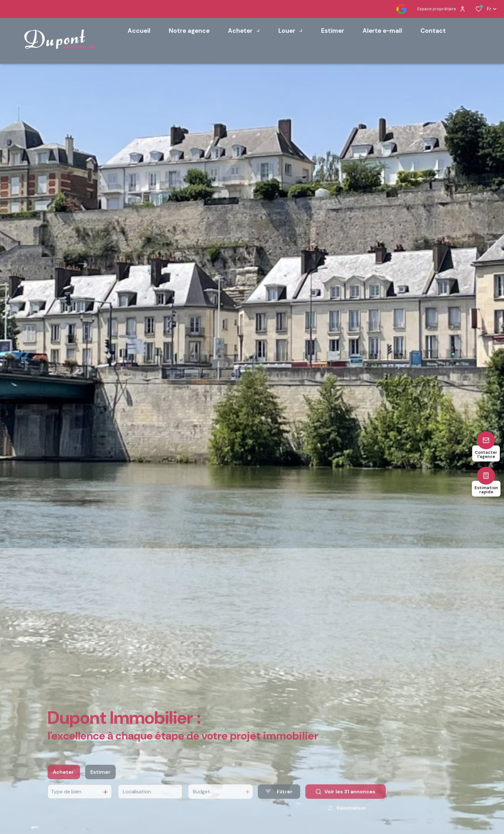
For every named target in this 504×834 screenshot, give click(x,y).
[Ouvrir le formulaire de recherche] (279, 798)
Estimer (100, 779)
